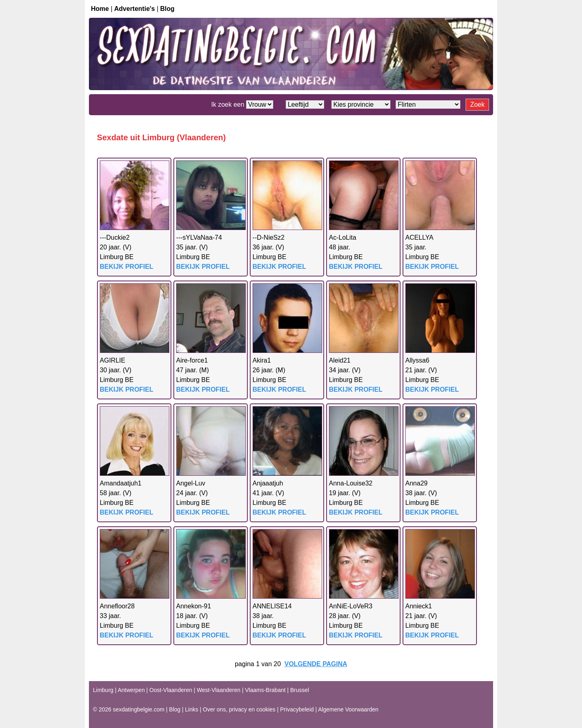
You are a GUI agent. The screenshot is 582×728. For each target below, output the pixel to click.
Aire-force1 (192, 360)
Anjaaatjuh (268, 483)
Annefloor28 (117, 606)
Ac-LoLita (343, 237)
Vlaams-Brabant (265, 690)
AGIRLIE (113, 360)
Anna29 (416, 483)
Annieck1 (419, 606)
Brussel (300, 690)
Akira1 (262, 360)
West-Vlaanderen (219, 690)
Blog (167, 9)
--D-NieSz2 (269, 237)
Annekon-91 (194, 606)
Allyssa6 (418, 360)
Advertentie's (135, 9)
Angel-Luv (191, 483)
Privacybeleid (297, 709)
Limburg (103, 690)
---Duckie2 (115, 237)
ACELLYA (420, 237)
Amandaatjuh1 (121, 483)
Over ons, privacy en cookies (239, 709)
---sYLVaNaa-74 (199, 237)
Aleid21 (340, 360)
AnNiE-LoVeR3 (351, 606)
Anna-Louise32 (351, 483)
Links (192, 709)
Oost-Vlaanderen (171, 690)
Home (100, 9)
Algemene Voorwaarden (348, 709)
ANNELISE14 (272, 606)
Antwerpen (131, 690)
